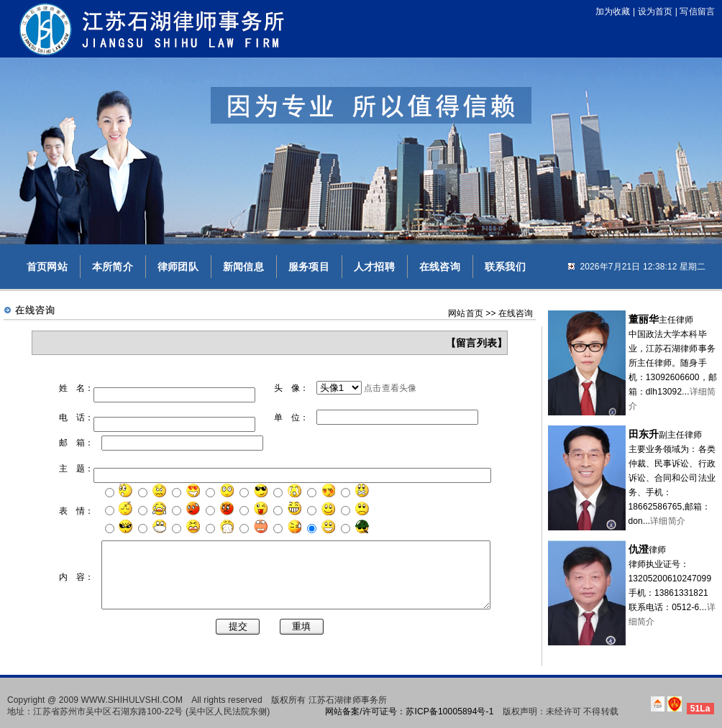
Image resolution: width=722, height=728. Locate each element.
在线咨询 (440, 267)
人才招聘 (374, 267)
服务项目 (309, 267)
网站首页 (466, 313)
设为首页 (655, 11)
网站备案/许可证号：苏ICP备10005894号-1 (410, 706)
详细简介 (668, 521)
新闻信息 (243, 267)
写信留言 (697, 11)
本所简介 (113, 267)
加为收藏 (613, 11)
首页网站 (47, 267)
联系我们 (505, 267)
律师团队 (178, 267)
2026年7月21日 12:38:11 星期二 (643, 267)
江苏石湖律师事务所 (348, 695)
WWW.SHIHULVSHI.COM (132, 695)
